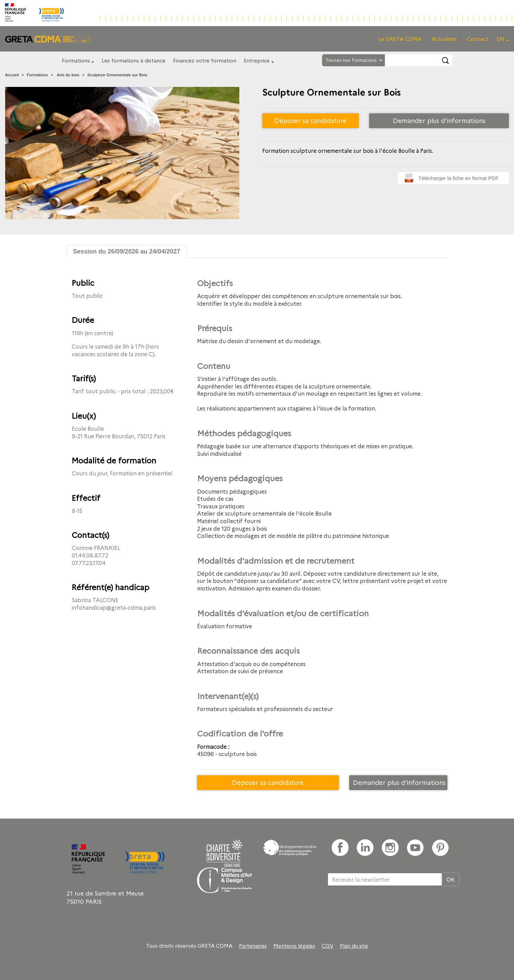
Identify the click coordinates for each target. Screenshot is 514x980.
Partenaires (253, 946)
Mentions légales (294, 946)
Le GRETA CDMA (400, 39)
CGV (328, 946)
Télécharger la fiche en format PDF (459, 178)
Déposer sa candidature (310, 120)
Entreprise (257, 60)
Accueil (12, 75)
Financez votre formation (205, 60)
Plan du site (354, 946)
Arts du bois (68, 75)
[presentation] (380, 908)
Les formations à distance (134, 60)
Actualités (444, 39)
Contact (478, 39)
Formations (76, 60)
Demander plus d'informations (439, 120)
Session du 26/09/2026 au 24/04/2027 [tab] (127, 251)
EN (501, 39)
